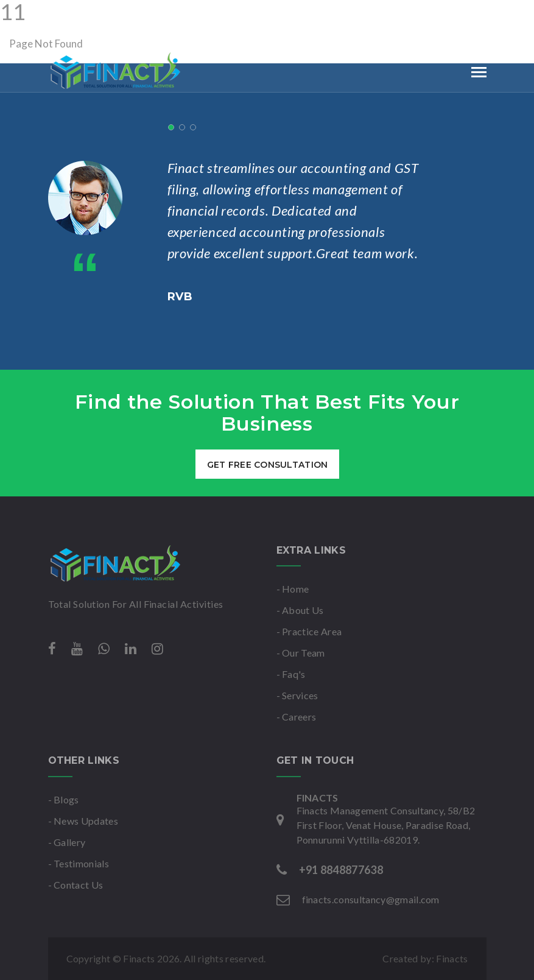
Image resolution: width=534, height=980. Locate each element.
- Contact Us (76, 885)
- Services (297, 695)
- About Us (300, 610)
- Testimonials (79, 863)
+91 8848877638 (118, 15)
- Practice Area (309, 631)
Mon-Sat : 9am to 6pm (404, 15)
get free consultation (267, 465)
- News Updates (83, 821)
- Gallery (67, 842)
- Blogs (64, 799)
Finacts (452, 958)
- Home (293, 589)
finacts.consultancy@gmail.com (255, 15)
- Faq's (291, 674)
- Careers (297, 717)
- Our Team (301, 653)
